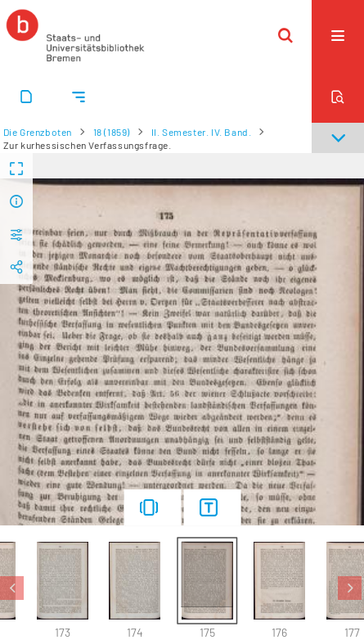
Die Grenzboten (38, 132)
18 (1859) (112, 132)
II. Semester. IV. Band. (202, 132)
